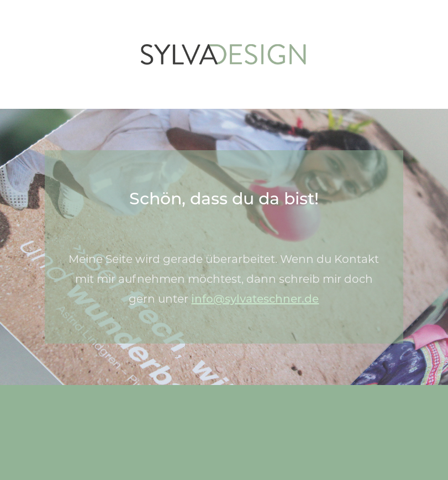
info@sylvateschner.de (255, 299)
